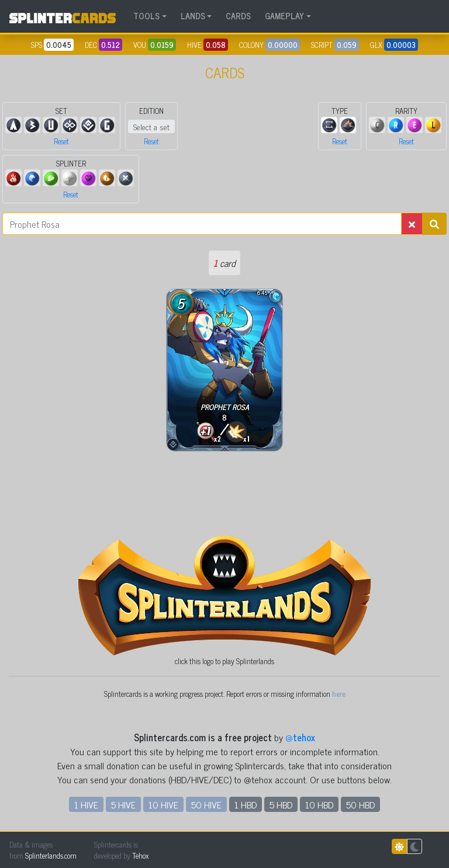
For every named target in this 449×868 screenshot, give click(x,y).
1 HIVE (86, 804)
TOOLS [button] (146, 16)
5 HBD (281, 804)
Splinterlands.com (51, 855)
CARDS (238, 16)
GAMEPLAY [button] (284, 16)
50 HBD (360, 804)
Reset (61, 141)
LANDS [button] (193, 16)
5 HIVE (123, 804)
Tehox (140, 855)
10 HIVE (163, 804)
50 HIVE (206, 804)
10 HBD (319, 804)
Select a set (151, 126)
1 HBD (246, 804)
